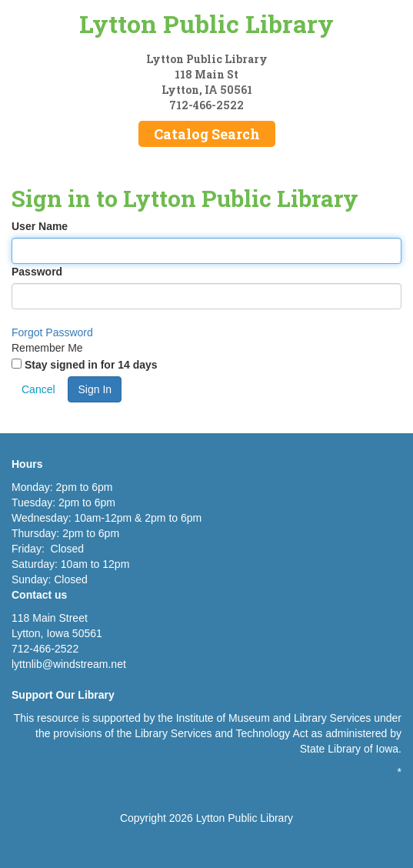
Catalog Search (207, 134)
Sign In (95, 389)
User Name (40, 226)
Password (37, 272)
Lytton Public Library (206, 23)
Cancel (38, 389)
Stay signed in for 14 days (91, 365)
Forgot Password (52, 332)
